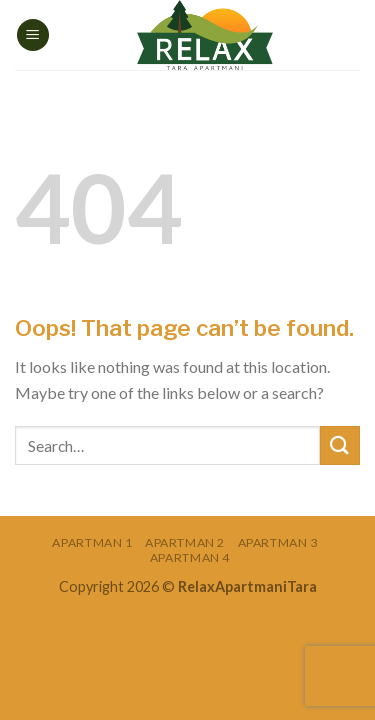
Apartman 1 (92, 542)
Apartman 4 (190, 557)
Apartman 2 (185, 542)
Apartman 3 (278, 542)
